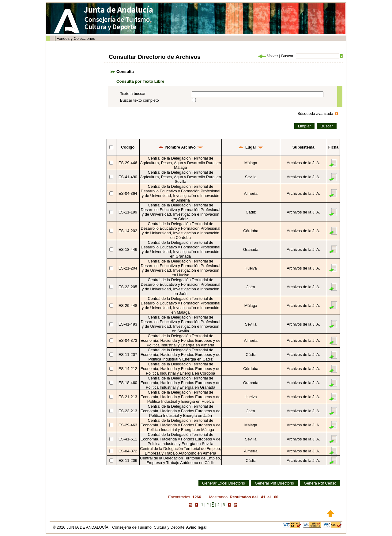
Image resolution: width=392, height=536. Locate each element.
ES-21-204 (128, 268)
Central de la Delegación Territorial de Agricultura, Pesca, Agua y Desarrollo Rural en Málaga (180, 163)
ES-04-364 (128, 193)
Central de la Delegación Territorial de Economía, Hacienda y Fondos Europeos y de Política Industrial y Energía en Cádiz (181, 355)
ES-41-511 (128, 439)
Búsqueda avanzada (315, 113)
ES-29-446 (128, 163)
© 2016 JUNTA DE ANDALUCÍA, (82, 527)
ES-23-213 (128, 411)
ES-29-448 (128, 306)
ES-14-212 (128, 369)
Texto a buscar (133, 94)
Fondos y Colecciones (76, 38)
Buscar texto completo (139, 100)
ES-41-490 (128, 177)
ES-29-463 (128, 425)
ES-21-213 (128, 397)
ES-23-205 (128, 287)
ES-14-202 (128, 231)
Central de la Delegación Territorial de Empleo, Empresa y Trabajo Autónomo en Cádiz (180, 460)
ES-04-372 (128, 451)
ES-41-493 (128, 324)
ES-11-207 (128, 355)
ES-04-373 (128, 340)
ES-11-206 (128, 461)
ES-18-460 (128, 383)
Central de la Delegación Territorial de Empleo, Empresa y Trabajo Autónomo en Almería (180, 451)
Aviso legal (196, 527)
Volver (268, 56)
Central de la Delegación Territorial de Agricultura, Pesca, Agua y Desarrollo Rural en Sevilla (180, 177)
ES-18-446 (128, 249)
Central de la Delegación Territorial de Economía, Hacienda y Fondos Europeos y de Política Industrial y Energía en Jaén (181, 411)
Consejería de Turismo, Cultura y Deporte (148, 527)
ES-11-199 (128, 212)
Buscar (287, 56)
